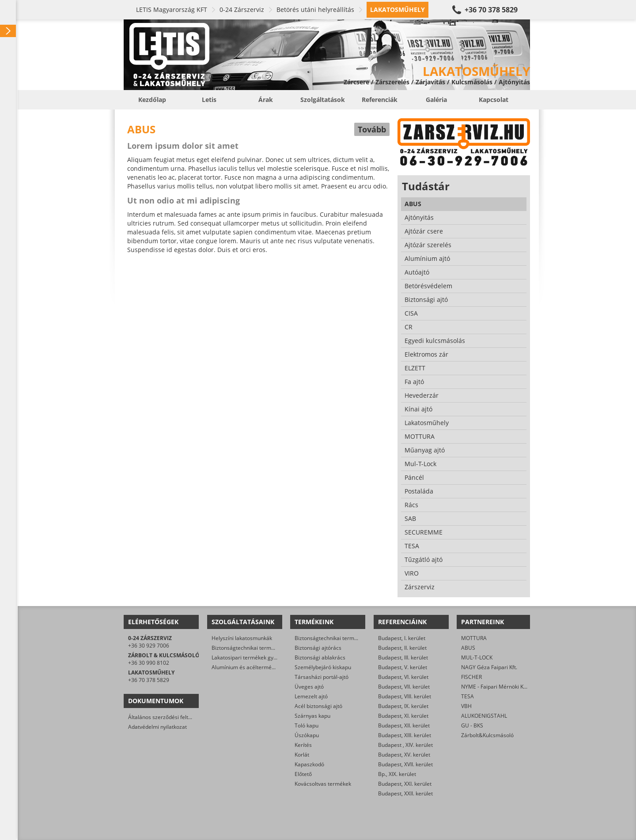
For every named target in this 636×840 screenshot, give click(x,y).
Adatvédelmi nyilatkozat (157, 727)
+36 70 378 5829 (491, 10)
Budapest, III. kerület (403, 657)
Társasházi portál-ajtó (322, 677)
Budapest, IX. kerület (403, 706)
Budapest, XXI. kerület (405, 784)
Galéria (436, 100)
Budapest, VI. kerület (403, 677)
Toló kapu (307, 725)
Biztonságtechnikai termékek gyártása (259, 648)
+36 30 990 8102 (149, 663)
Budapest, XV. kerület (404, 755)
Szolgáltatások (323, 100)
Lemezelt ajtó (311, 696)
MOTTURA (474, 638)
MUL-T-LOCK (477, 657)
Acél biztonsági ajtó (318, 706)
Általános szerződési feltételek (166, 717)
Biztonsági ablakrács (320, 657)
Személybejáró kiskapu (323, 667)
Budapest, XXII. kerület (405, 793)
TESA (468, 696)
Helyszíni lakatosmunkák (242, 638)
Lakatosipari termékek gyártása (250, 657)
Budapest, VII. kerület (404, 687)
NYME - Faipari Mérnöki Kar (495, 687)
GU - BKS (472, 725)
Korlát (302, 755)
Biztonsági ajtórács (318, 648)
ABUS (468, 648)
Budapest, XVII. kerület (405, 764)
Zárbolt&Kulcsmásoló (487, 735)
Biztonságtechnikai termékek (330, 638)
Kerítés (303, 745)
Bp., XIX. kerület (397, 774)
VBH (466, 706)
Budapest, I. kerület (402, 638)
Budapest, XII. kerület (404, 725)
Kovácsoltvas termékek (323, 784)
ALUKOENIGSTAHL (484, 716)
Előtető (303, 774)
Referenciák (380, 100)
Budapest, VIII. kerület (405, 696)
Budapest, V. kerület (403, 667)
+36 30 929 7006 (149, 646)
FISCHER (471, 677)
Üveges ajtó (309, 687)
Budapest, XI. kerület (403, 716)
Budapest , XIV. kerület (405, 745)
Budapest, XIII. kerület (405, 735)
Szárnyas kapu (312, 716)
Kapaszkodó (309, 764)
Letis (209, 100)
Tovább (372, 129)
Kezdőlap (152, 100)
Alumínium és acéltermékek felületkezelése (265, 667)
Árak (266, 100)
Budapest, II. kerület (402, 648)
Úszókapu (307, 735)
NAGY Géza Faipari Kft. (489, 667)
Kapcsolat (494, 100)
